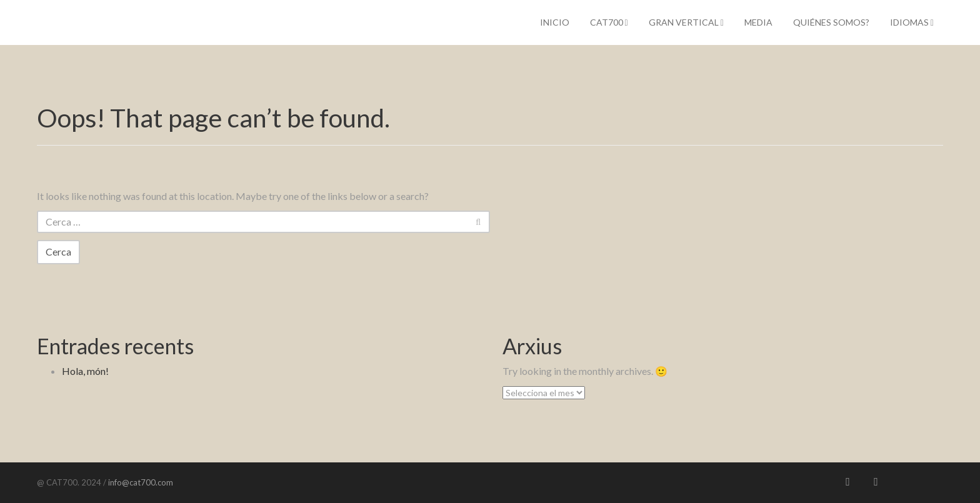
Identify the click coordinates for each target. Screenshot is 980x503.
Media (758, 22)
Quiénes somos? (831, 22)
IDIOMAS (912, 22)
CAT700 (609, 22)
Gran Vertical (686, 22)
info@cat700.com (140, 482)
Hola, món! (85, 371)
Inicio (555, 22)
